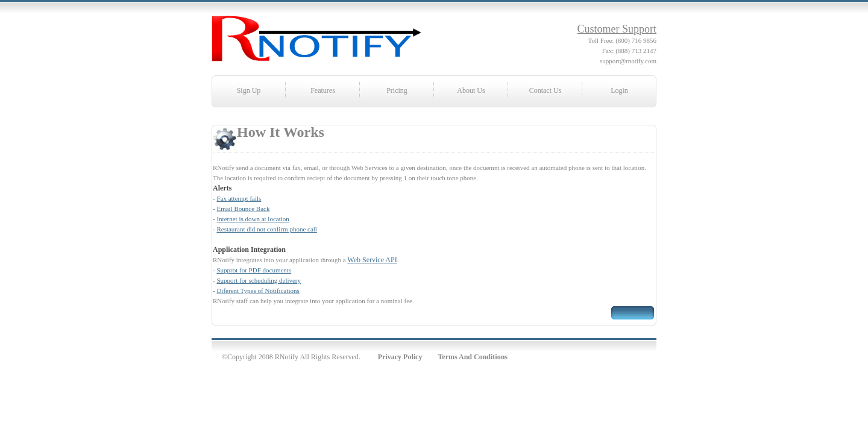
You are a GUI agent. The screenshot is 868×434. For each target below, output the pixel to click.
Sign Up (249, 90)
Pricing (397, 90)
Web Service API (372, 260)
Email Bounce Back (243, 209)
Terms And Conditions (473, 357)
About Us (471, 90)
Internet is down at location (253, 219)
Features (323, 90)
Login (619, 90)
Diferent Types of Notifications (258, 291)
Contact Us (546, 90)
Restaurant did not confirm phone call (266, 229)
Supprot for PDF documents (254, 270)
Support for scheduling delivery (259, 280)
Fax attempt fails (239, 198)
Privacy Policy (400, 357)
